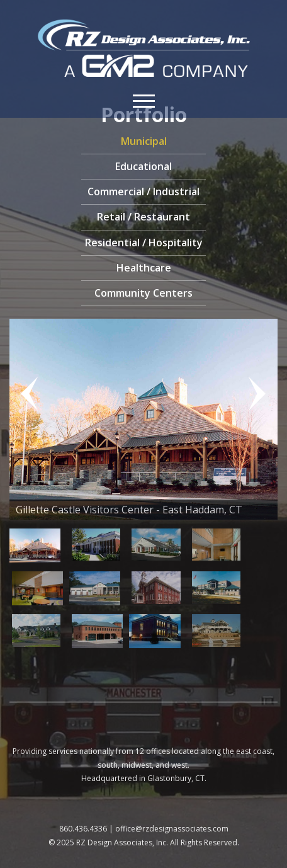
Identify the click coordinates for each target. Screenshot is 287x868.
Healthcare (144, 268)
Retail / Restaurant (143, 217)
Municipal (144, 141)
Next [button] (252, 396)
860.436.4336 (83, 829)
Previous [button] (35, 396)
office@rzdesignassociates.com (172, 829)
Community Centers (143, 293)
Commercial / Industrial (143, 191)
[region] (143, 485)
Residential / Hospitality (144, 243)
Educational (143, 166)
